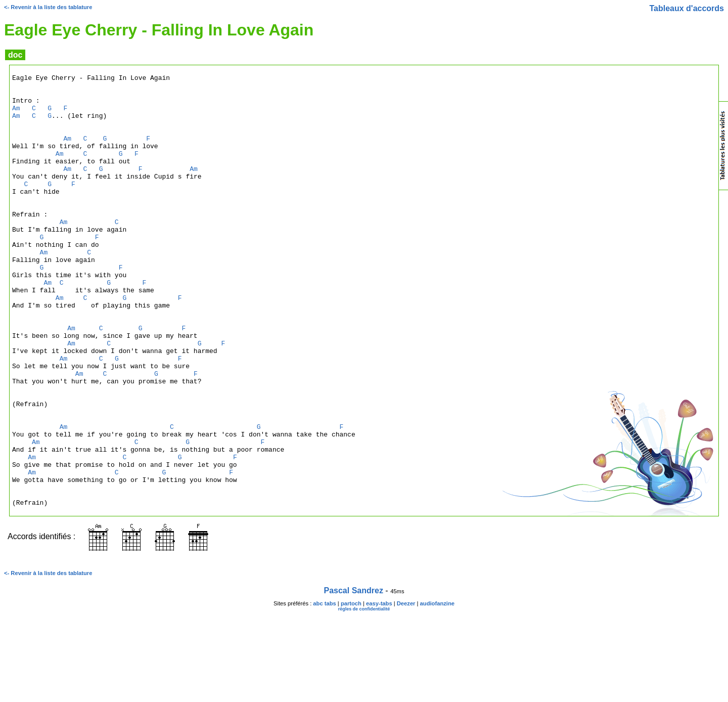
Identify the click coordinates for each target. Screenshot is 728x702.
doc (15, 55)
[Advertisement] (678, 311)
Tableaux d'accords (687, 8)
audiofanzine (437, 690)
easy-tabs (379, 690)
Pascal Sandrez (354, 677)
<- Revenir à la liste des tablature (48, 7)
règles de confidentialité (364, 695)
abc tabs (324, 690)
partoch (351, 690)
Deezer (406, 690)
